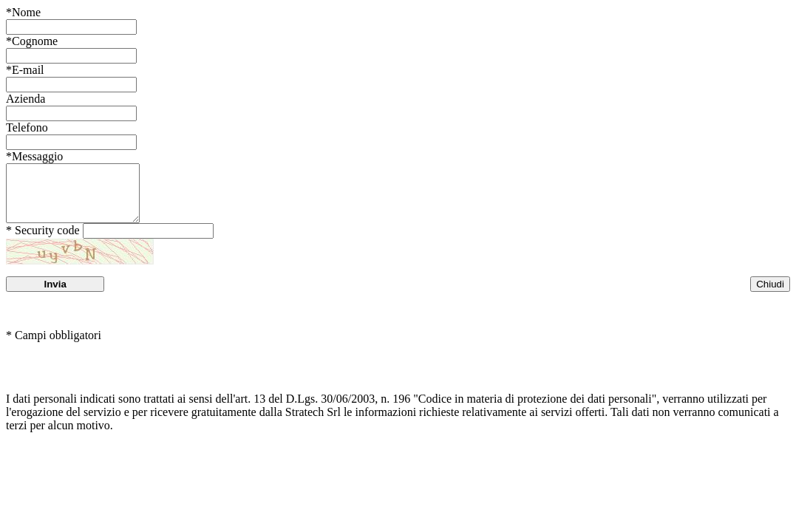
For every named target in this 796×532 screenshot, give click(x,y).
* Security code (43, 241)
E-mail (25, 70)
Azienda (25, 99)
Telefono (27, 127)
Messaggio (34, 156)
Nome (23, 12)
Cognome (32, 41)
